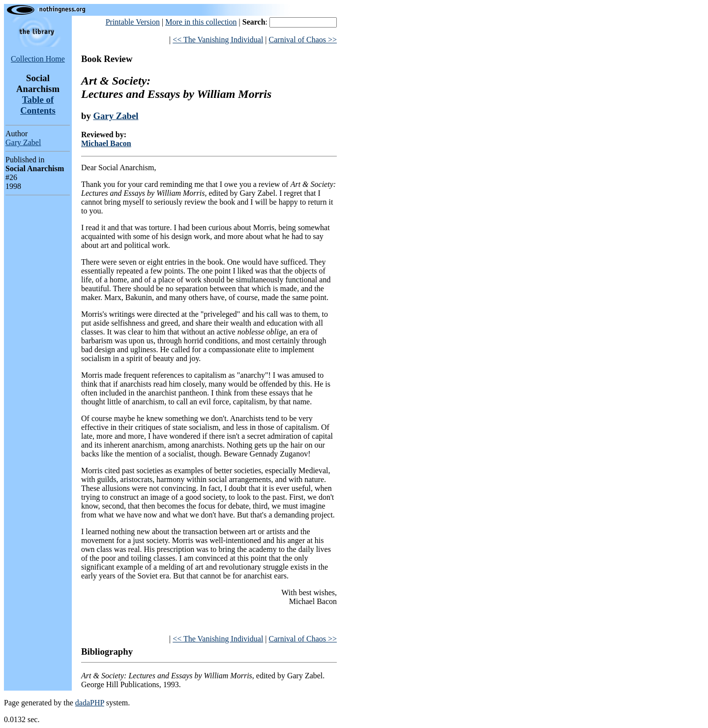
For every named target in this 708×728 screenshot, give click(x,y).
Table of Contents (38, 105)
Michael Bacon (106, 143)
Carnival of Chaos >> (303, 40)
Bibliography (107, 652)
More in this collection (201, 22)
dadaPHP (90, 703)
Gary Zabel (23, 142)
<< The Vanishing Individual (218, 40)
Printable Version (133, 22)
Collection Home (38, 59)
